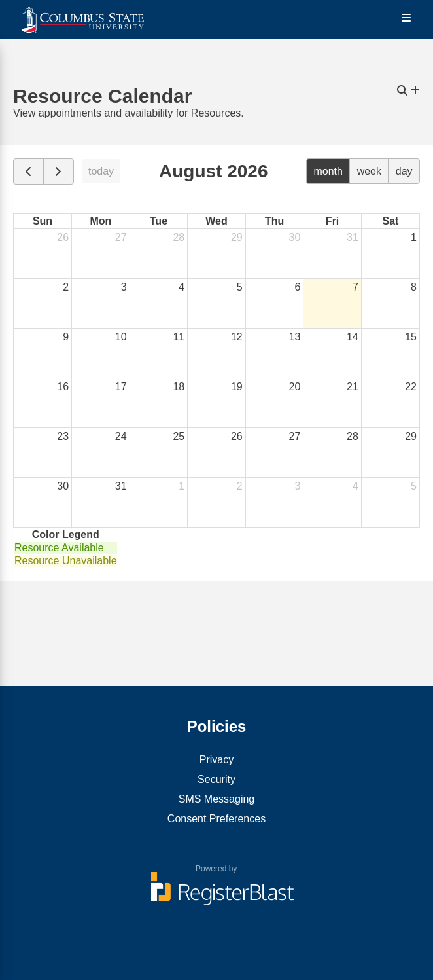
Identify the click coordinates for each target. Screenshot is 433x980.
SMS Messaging (217, 799)
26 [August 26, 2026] (237, 436)
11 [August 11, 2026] (179, 337)
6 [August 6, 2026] (297, 287)
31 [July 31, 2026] (353, 237)
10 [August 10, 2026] (121, 337)
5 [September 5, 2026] (414, 486)
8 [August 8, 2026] (414, 287)
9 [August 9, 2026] (66, 337)
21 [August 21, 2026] (353, 387)
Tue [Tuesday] (159, 221)
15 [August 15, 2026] (411, 337)
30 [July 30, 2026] (295, 237)
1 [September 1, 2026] (182, 486)
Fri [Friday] (332, 221)
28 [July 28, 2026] (179, 237)
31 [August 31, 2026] (121, 486)
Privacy (217, 760)
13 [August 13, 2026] (295, 337)
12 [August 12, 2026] (237, 337)
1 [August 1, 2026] (414, 237)
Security (217, 779)
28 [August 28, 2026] (353, 436)
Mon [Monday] (100, 221)
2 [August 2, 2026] (66, 287)
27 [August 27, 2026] (295, 436)
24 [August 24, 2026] (121, 436)
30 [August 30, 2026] (63, 486)
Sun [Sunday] (43, 221)
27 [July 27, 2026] (121, 237)
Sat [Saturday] (390, 221)
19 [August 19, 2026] (237, 387)
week (369, 171)
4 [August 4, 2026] (182, 287)
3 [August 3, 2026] (124, 287)
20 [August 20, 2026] (295, 387)
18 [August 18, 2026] (179, 387)
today (101, 171)
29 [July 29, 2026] (237, 237)
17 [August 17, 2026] (121, 387)
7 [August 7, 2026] (355, 287)
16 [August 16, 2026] (63, 387)
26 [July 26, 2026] (63, 237)
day (404, 171)
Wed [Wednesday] (216, 221)
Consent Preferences (217, 819)
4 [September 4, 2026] (355, 486)
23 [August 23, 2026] (63, 436)
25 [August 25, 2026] (179, 436)
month (328, 171)
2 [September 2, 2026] (240, 486)
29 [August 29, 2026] (411, 436)
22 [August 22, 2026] (411, 387)
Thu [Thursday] (274, 221)
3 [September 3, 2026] (297, 486)
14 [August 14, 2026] (353, 337)
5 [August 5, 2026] (240, 287)
